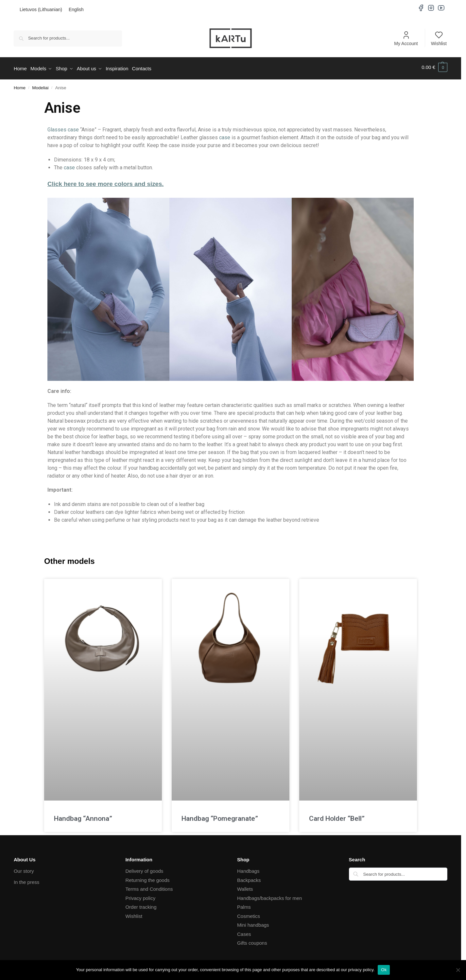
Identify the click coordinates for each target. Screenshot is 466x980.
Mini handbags (253, 923)
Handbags (248, 869)
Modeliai (40, 85)
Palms (244, 905)
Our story (24, 869)
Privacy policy (140, 896)
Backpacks (249, 878)
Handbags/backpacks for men (269, 896)
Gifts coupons (252, 941)
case (225, 135)
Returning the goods (147, 878)
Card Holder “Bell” (337, 816)
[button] (434, 67)
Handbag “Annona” (83, 816)
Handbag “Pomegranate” (220, 816)
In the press (26, 880)
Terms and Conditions (149, 887)
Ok (384, 970)
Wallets (245, 887)
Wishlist (439, 38)
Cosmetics (249, 914)
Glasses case (63, 128)
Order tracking (141, 905)
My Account (406, 38)
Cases (244, 932)
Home (20, 85)
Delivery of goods (144, 869)
